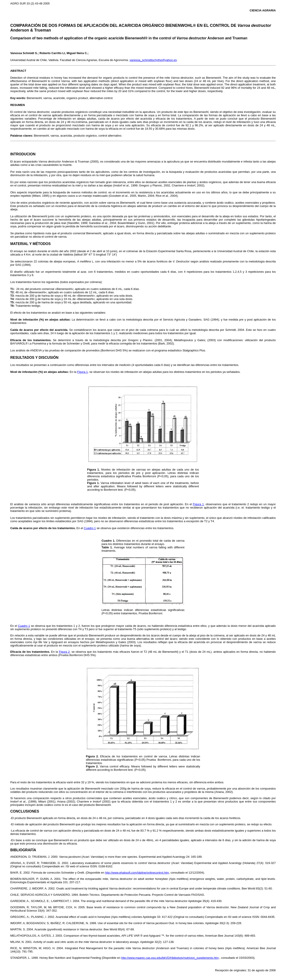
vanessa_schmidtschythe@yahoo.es (153, 60)
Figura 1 (82, 372)
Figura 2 (64, 652)
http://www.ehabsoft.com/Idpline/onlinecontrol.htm (137, 873)
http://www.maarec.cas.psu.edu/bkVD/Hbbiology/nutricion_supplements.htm (170, 958)
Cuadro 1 (90, 528)
